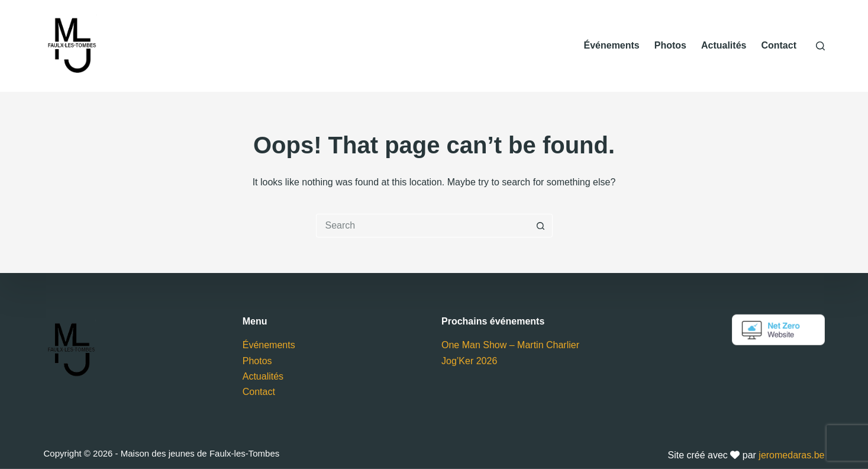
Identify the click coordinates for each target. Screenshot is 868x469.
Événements (611, 45)
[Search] (820, 46)
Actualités (724, 45)
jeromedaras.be (791, 455)
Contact (779, 45)
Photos (670, 45)
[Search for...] (422, 226)
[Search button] (541, 226)
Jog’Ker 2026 (469, 360)
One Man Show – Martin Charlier (510, 345)
